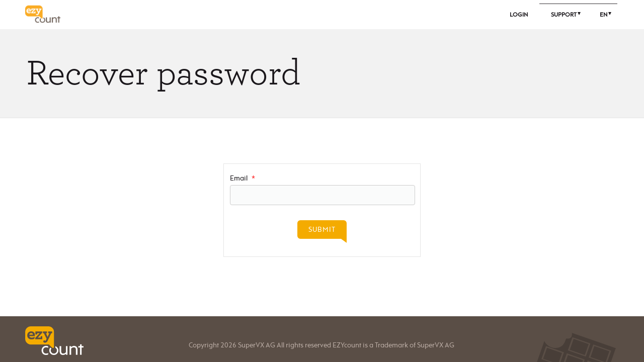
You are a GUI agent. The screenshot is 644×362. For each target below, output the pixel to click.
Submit (322, 230)
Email (243, 178)
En (603, 15)
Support (564, 15)
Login (519, 15)
